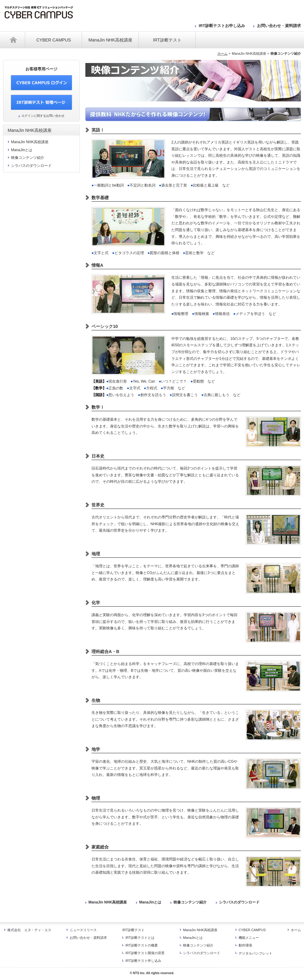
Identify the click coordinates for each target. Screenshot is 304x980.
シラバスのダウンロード (239, 902)
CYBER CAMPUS (54, 40)
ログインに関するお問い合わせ (43, 116)
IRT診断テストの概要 (142, 945)
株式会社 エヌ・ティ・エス (29, 930)
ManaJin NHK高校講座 (110, 40)
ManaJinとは (150, 902)
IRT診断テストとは (140, 938)
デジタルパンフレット (255, 953)
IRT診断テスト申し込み (143, 961)
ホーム (14, 40)
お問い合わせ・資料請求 (279, 26)
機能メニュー (249, 938)
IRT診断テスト (167, 40)
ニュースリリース (83, 930)
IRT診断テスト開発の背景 (145, 953)
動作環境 (245, 945)
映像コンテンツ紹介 (190, 902)
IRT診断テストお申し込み (222, 26)
